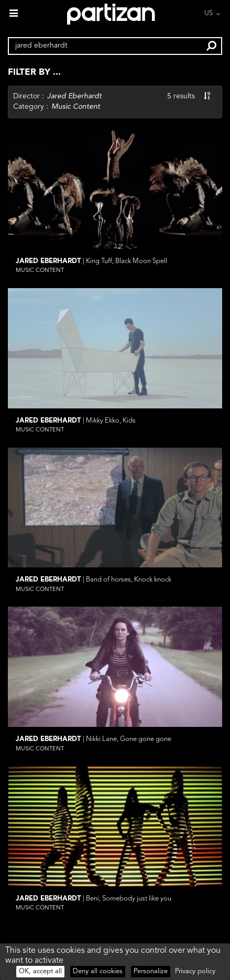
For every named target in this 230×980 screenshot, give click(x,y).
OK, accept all (40, 971)
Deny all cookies (98, 971)
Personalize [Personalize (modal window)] (151, 971)
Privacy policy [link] (195, 971)
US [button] (209, 13)
